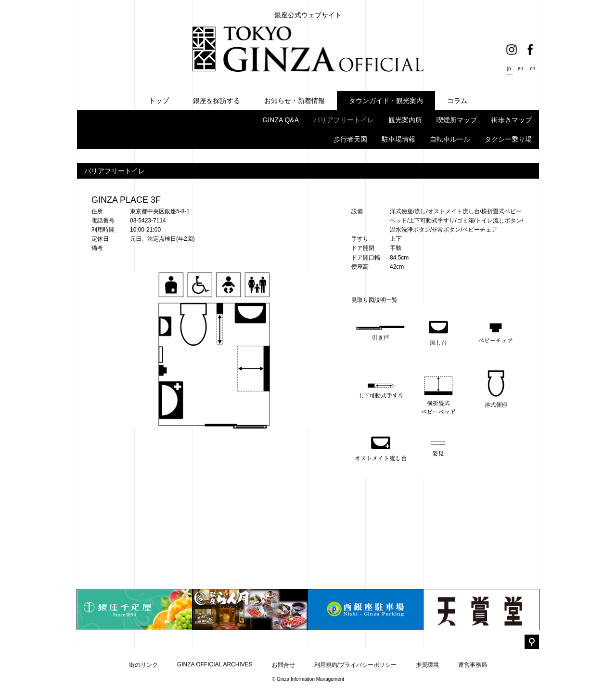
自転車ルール (450, 139)
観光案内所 (405, 120)
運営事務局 (473, 665)
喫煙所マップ (457, 120)
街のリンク (143, 665)
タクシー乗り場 (508, 139)
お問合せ (283, 665)
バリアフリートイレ (344, 120)
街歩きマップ (512, 120)
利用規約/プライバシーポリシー (355, 665)
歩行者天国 (350, 139)
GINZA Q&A (281, 120)
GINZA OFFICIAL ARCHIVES (215, 664)
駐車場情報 (398, 139)
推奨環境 (427, 665)
